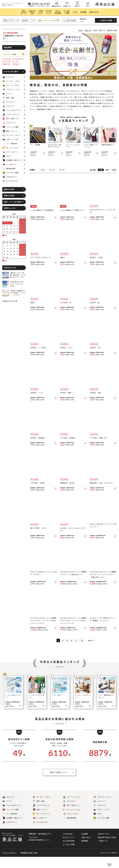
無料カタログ (82, 6)
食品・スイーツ (40, 822)
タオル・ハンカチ (101, 822)
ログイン (103, 6)
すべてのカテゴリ (10, 181)
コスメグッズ (100, 817)
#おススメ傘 (6, 61)
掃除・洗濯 (39, 813)
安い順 (52, 168)
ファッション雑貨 (11, 822)
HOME (78, 30)
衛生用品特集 (70, 830)
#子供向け (15, 64)
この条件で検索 (24, 54)
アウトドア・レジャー (103, 809)
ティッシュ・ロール (72, 822)
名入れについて (69, 849)
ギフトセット (70, 813)
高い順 (62, 168)
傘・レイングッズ (41, 826)
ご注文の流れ (68, 846)
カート (114, 6)
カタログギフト (10, 834)
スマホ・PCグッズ (41, 817)
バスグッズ (99, 813)
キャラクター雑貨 (101, 830)
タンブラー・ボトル (42, 809)
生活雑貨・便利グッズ (12, 830)
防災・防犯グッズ (71, 817)
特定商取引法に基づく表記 (29, 864)
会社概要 (85, 846)
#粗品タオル (6, 64)
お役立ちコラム (104, 846)
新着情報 (85, 853)
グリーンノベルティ (72, 809)
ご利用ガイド (103, 853)
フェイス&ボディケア (12, 817)
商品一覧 (87, 30)
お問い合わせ (86, 849)
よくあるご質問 (69, 856)
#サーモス (15, 61)
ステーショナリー (71, 826)
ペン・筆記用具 (10, 826)
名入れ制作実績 (69, 853)
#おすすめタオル (18, 59)
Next (90, 653)
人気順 (42, 168)
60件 (107, 168)
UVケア (98, 826)
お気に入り (93, 6)
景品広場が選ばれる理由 (107, 849)
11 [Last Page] (82, 653)
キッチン (7, 813)
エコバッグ (8, 809)
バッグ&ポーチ (40, 830)
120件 (114, 168)
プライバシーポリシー (9, 864)
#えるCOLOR (7, 59)
